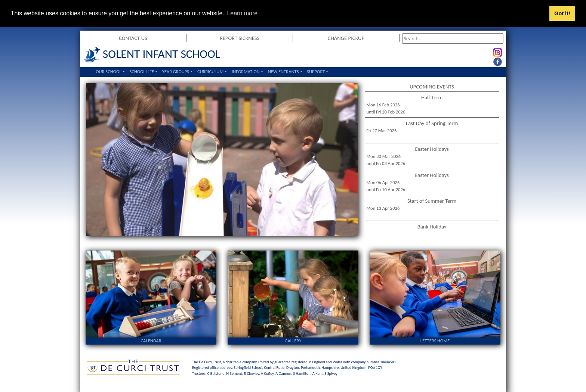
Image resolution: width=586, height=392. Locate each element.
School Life (142, 71)
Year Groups (176, 71)
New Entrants (283, 71)
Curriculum (210, 71)
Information (246, 71)
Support (316, 71)
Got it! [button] (562, 13)
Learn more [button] (242, 13)
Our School (108, 71)
